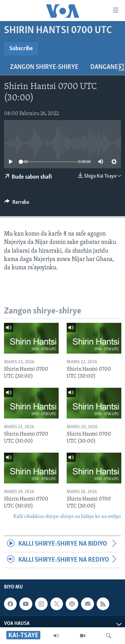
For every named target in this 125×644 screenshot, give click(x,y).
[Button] (17, 204)
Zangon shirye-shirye (44, 67)
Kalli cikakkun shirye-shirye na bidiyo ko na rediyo (67, 517)
